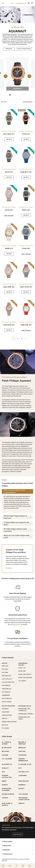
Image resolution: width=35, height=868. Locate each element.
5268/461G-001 (26, 172)
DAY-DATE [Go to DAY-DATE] (5, 669)
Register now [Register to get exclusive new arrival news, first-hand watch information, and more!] (18, 834)
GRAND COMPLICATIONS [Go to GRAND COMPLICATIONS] (9, 722)
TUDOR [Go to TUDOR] (5, 798)
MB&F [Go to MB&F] (4, 781)
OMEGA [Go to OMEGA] (5, 785)
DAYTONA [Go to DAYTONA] (5, 673)
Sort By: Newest (28, 102)
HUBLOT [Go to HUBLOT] (5, 768)
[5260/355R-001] (9, 309)
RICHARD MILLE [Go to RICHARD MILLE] (25, 706)
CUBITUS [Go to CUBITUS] (5, 718)
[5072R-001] (9, 194)
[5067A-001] (26, 194)
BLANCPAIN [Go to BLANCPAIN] (7, 748)
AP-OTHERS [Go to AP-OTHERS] (22, 681)
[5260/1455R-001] (26, 271)
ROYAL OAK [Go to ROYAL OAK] (22, 671)
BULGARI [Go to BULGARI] (5, 751)
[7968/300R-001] (26, 309)
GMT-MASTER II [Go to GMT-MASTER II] (6, 676)
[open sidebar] (4, 3)
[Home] (17, 3)
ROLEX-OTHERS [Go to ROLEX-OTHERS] (7, 702)
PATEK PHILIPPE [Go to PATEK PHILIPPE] (8, 706)
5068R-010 (9, 248)
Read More (9, 49)
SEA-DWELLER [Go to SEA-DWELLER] (6, 686)
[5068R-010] (9, 233)
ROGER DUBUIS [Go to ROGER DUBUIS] (8, 794)
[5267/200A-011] (9, 118)
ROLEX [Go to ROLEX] (5, 663)
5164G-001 (26, 248)
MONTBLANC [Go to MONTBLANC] (24, 781)
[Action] (30, 866)
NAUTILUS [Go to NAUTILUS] (5, 725)
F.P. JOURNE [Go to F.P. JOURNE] (7, 759)
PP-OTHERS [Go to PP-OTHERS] (5, 728)
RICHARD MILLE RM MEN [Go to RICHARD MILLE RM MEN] (26, 714)
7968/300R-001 (26, 325)
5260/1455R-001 (26, 287)
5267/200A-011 (9, 134)
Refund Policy (17, 624)
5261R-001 (9, 172)
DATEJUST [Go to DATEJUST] (5, 666)
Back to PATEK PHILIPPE (24, 49)
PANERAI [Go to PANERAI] (22, 785)
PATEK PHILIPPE (9, 131)
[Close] (34, 866)
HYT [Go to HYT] (20, 768)
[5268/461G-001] (26, 156)
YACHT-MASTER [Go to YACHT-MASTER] (7, 699)
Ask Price (9, 139)
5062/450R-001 (9, 287)
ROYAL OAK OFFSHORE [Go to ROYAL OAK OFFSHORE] (25, 678)
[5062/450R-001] (9, 271)
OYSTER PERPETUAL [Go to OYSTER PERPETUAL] (8, 682)
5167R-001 (26, 134)
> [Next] (26, 339)
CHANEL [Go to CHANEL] (5, 755)
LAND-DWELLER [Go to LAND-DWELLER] (7, 689)
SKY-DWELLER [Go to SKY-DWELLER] (6, 692)
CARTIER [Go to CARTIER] (22, 751)
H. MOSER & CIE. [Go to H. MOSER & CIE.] (25, 764)
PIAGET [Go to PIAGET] (21, 788)
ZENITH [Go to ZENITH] (21, 803)
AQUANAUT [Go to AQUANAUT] (5, 709)
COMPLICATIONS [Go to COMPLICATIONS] (7, 715)
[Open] (4, 3)
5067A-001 (26, 210)
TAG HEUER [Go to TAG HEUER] (23, 794)
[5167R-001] (26, 118)
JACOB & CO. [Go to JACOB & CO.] (24, 772)
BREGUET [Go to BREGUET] (22, 748)
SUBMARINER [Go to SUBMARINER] (6, 695)
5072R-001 (9, 210)
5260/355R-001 (9, 325)
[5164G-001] (26, 233)
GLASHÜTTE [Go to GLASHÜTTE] (7, 764)
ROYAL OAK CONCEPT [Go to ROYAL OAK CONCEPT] (25, 674)
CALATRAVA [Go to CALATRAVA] (6, 712)
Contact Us (9, 568)
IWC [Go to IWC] (3, 772)
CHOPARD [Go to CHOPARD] (23, 755)
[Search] (29, 3)
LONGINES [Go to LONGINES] (23, 775)
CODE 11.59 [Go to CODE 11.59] (22, 668)
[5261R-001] (9, 156)
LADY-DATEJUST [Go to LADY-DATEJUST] (7, 679)
